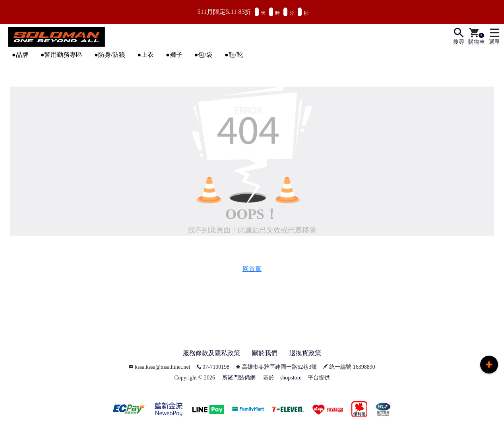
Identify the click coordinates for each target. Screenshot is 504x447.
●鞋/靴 (234, 55)
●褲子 (174, 55)
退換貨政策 (305, 353)
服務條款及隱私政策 (211, 353)
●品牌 (20, 55)
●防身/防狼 (110, 55)
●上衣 (145, 55)
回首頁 (252, 269)
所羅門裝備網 (239, 378)
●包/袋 (204, 55)
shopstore (291, 378)
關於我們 (265, 353)
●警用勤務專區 (62, 55)
